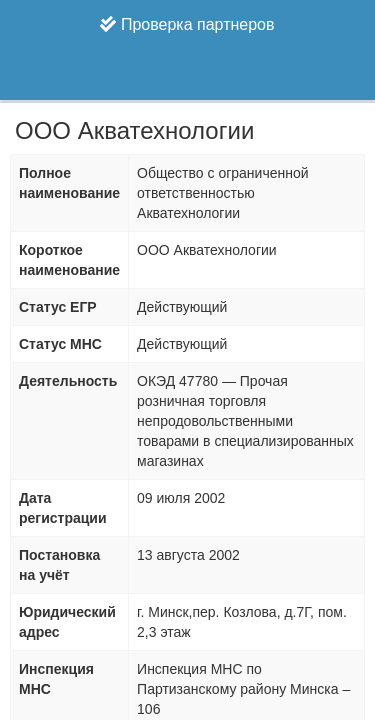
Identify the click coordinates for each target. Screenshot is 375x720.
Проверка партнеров (187, 24)
